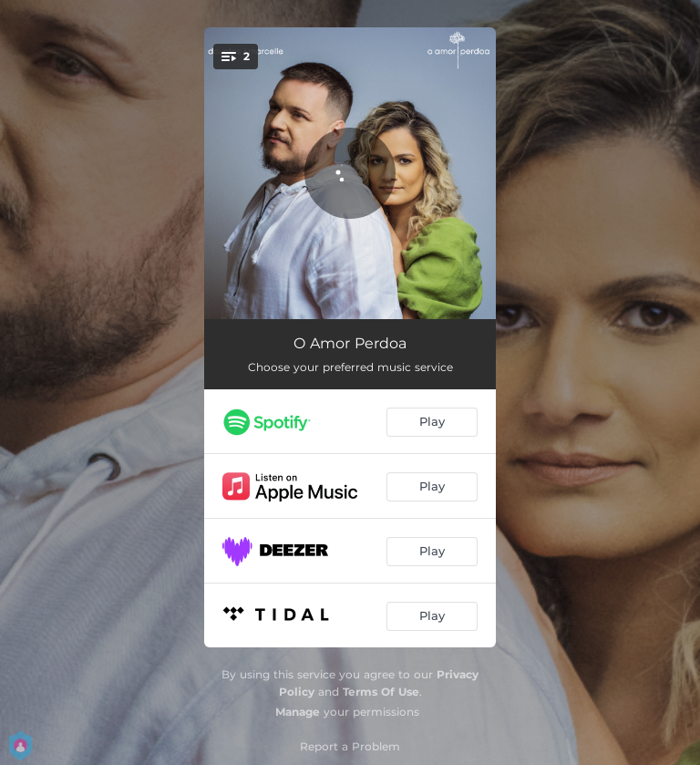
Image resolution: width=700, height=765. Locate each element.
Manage (298, 712)
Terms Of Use (381, 692)
